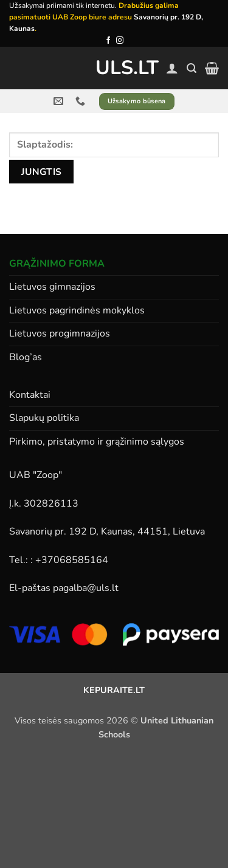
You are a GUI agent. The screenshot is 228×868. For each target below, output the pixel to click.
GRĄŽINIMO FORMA (57, 264)
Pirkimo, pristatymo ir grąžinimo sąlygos (97, 442)
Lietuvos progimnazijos (60, 333)
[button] (192, 68)
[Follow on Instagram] (120, 41)
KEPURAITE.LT (114, 690)
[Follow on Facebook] (108, 41)
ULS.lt (114, 68)
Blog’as (26, 357)
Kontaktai (30, 395)
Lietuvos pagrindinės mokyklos (77, 310)
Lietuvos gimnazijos (52, 287)
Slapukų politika (44, 418)
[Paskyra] (172, 68)
